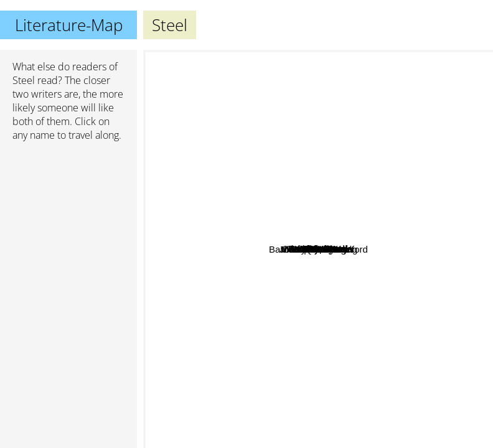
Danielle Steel (424, 239)
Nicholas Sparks (374, 125)
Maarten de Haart (293, 236)
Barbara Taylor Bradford (377, 338)
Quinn (258, 203)
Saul (292, 252)
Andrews (328, 211)
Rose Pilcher (305, 352)
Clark (350, 179)
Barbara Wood (315, 164)
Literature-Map (69, 25)
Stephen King (309, 440)
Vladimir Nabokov (185, 362)
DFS (314, 222)
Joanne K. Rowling (373, 430)
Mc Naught (312, 189)
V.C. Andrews (418, 286)
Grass (362, 152)
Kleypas (295, 211)
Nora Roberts (247, 137)
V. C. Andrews (242, 292)
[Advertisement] (68, 217)
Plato (300, 421)
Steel (24, 80)
